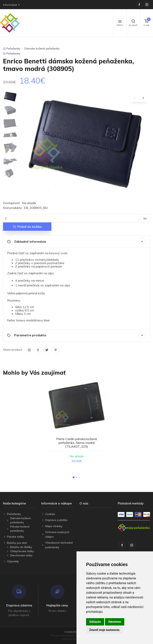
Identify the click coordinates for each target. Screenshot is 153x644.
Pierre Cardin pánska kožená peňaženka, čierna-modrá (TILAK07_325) (76, 443)
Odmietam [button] (115, 622)
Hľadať (133, 23)
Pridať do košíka (27, 227)
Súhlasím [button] (95, 622)
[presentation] (135, 98)
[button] (74, 477)
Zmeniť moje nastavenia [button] (104, 630)
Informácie (10, 5)
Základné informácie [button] (76, 241)
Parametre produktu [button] (76, 335)
